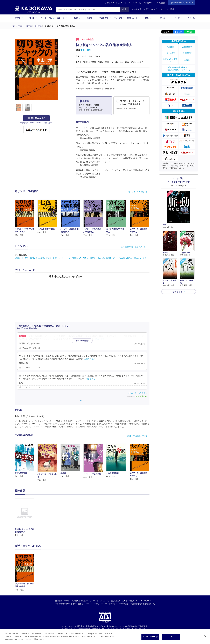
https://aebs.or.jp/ (95, 604)
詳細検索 (136, 9)
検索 (124, 9)
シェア (179, 32)
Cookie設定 (124, 576)
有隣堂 (187, 60)
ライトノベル (48, 18)
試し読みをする (36, 118)
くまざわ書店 (170, 53)
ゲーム (162, 18)
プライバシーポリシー (94, 576)
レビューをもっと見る (136, 393)
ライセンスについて (101, 573)
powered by (137, 397)
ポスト (168, 32)
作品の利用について (63, 576)
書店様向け (116, 573)
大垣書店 (170, 47)
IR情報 (67, 573)
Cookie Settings (150, 637)
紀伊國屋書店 (187, 47)
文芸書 (19, 18)
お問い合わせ (78, 576)
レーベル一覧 (136, 3)
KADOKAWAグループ (145, 573)
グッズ (177, 18)
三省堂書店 (187, 53)
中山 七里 (86, 50)
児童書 (91, 18)
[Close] (205, 636)
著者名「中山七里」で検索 (137, 436)
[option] (26, 518)
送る (191, 32)
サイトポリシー (111, 576)
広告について (86, 573)
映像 (148, 18)
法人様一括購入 (128, 573)
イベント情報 (167, 9)
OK (171, 637)
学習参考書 (105, 18)
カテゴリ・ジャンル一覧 (117, 3)
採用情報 (75, 573)
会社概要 (59, 573)
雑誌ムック (134, 18)
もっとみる (177, 292)
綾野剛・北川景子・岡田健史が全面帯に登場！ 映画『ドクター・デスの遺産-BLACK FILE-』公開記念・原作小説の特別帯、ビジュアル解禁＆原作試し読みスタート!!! (80, 258)
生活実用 (119, 18)
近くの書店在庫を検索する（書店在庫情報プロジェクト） (179, 69)
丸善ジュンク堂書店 (170, 60)
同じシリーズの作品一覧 (138, 192)
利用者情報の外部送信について (143, 576)
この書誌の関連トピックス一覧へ (134, 247)
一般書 (76, 18)
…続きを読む (99, 339)
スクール (191, 18)
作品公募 (162, 3)
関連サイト (150, 3)
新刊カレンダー (151, 9)
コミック (62, 18)
